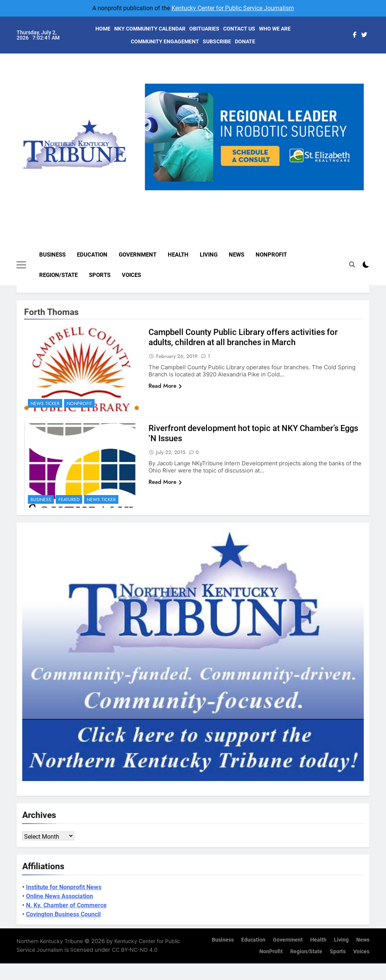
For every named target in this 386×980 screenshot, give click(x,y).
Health (178, 255)
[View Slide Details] (254, 137)
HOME (103, 29)
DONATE (245, 41)
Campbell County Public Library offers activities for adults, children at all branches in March (243, 337)
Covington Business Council (63, 914)
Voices (131, 275)
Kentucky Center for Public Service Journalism (233, 8)
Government (138, 255)
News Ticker (45, 404)
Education (92, 255)
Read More (165, 386)
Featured (69, 500)
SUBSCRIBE (217, 41)
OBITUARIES (204, 29)
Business (52, 255)
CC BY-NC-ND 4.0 (135, 950)
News (237, 255)
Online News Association (60, 896)
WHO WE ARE (275, 29)
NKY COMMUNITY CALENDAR (150, 29)
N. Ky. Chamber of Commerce (66, 905)
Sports (100, 275)
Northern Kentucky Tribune (50, 941)
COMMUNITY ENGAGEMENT (165, 41)
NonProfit (271, 255)
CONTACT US (239, 29)
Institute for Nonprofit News (64, 887)
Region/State (58, 275)
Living (209, 255)
